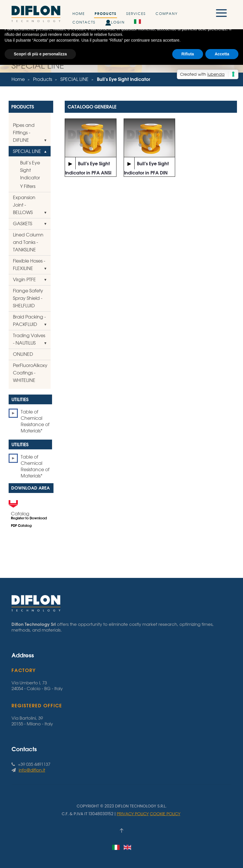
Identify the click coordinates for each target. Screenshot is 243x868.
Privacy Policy (133, 814)
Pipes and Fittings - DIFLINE (24, 133)
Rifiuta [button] (188, 54)
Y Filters (28, 186)
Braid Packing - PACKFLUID (29, 321)
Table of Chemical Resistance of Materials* (35, 421)
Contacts (84, 22)
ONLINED (23, 354)
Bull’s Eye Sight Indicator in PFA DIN (146, 166)
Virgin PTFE (24, 279)
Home (79, 14)
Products (106, 14)
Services (136, 14)
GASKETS (23, 224)
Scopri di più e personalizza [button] (40, 54)
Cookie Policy (165, 814)
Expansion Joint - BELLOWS (24, 205)
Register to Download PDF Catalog (29, 522)
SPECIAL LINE (74, 79)
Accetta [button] (222, 54)
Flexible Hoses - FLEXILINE (29, 265)
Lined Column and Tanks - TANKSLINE (28, 242)
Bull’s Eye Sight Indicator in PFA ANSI (88, 166)
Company (167, 14)
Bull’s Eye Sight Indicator (30, 170)
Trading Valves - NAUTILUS (29, 339)
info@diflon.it (32, 770)
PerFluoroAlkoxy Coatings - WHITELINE (30, 373)
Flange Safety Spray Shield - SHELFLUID (28, 298)
